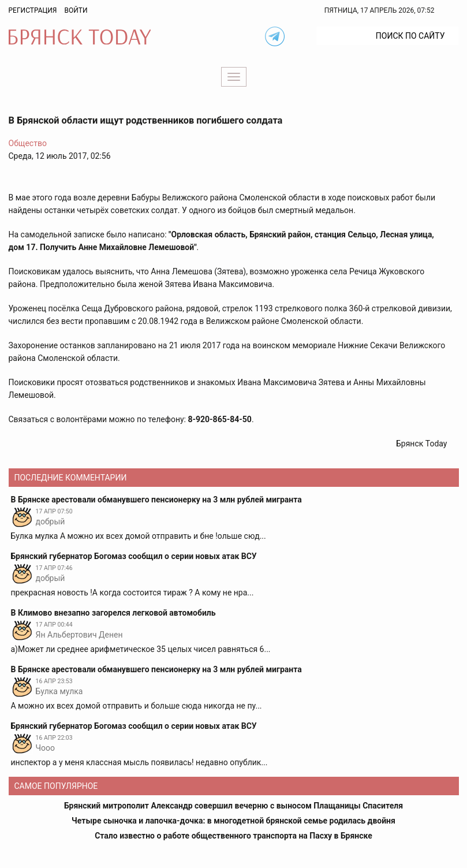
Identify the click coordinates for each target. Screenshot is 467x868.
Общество (28, 143)
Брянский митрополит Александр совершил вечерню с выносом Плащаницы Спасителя (233, 806)
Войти (76, 10)
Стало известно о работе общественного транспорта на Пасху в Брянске (233, 836)
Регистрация (33, 10)
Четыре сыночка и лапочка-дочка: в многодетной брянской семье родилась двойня (233, 821)
